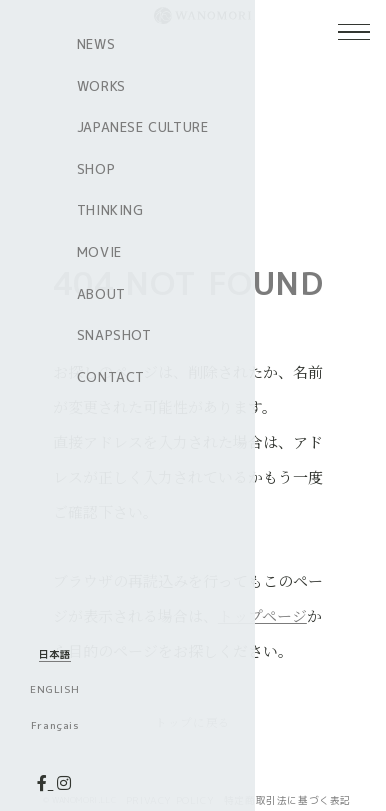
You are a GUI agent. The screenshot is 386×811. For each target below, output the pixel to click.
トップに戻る (193, 721)
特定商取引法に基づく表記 (287, 800)
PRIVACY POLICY (170, 800)
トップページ (262, 615)
